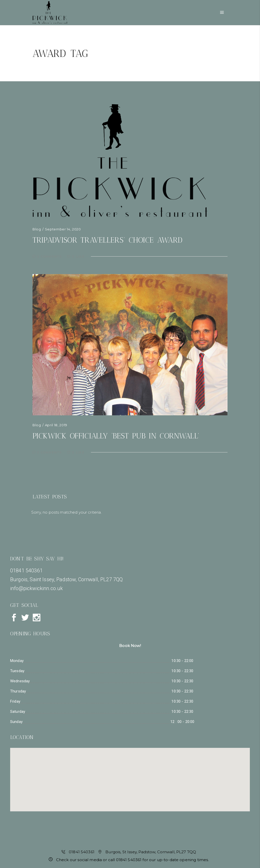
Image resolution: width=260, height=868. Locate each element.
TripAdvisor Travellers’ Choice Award (107, 240)
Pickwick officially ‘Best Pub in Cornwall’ (116, 436)
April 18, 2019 (56, 425)
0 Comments (48, 257)
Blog (37, 229)
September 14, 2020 (63, 229)
